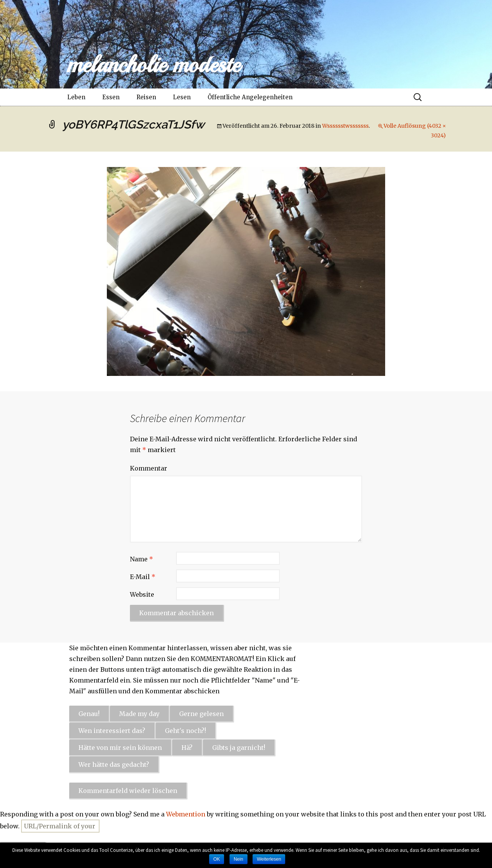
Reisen (146, 97)
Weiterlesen (269, 859)
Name (141, 559)
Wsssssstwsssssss (345, 126)
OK (217, 859)
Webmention (186, 814)
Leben (76, 97)
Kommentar (149, 468)
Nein (239, 859)
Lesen (182, 97)
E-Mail (143, 577)
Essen (111, 97)
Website (142, 594)
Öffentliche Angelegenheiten (250, 97)
